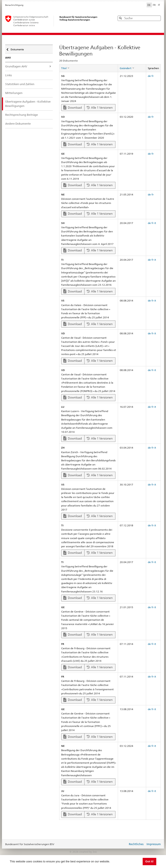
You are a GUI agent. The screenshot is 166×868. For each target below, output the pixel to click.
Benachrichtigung (14, 5)
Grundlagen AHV (16, 66)
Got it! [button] (149, 861)
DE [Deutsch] (149, 5)
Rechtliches (136, 844)
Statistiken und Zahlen (20, 84)
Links (9, 75)
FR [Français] (155, 5)
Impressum (154, 844)
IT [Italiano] (159, 5)
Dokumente (17, 48)
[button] (157, 18)
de (149, 76)
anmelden (121, 844)
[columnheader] (89, 68)
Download (73, 107)
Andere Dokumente (18, 124)
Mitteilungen (14, 93)
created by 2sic (88, 852)
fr (153, 76)
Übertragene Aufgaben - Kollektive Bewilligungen (28, 104)
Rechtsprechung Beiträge (22, 115)
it (155, 223)
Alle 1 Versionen (100, 108)
